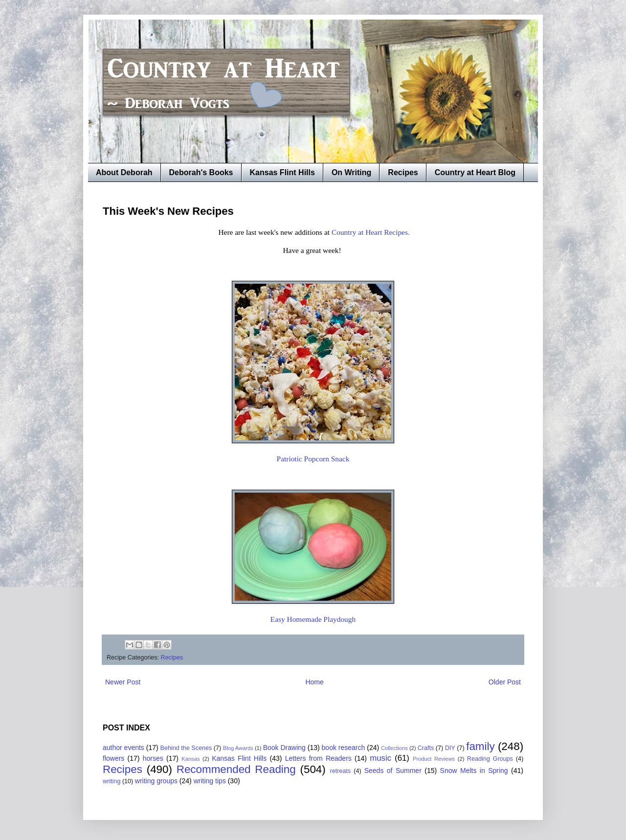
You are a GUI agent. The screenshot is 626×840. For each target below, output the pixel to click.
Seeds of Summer (393, 771)
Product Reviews (434, 759)
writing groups (156, 781)
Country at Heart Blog (475, 172)
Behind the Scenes (186, 748)
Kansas (190, 759)
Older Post (505, 682)
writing (112, 781)
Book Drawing (284, 748)
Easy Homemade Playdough (313, 619)
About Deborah (124, 172)
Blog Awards (238, 748)
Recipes (403, 172)
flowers (113, 758)
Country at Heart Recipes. (371, 232)
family (480, 746)
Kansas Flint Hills (282, 172)
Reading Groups (490, 759)
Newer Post (123, 682)
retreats (341, 771)
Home (314, 682)
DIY (450, 748)
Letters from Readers (318, 758)
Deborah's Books (201, 172)
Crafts (426, 748)
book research (344, 748)
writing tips (210, 781)
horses (153, 758)
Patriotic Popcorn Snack (313, 459)
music (380, 758)
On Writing (351, 172)
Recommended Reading (236, 769)
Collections (394, 748)
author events (123, 748)
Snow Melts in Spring (474, 771)
